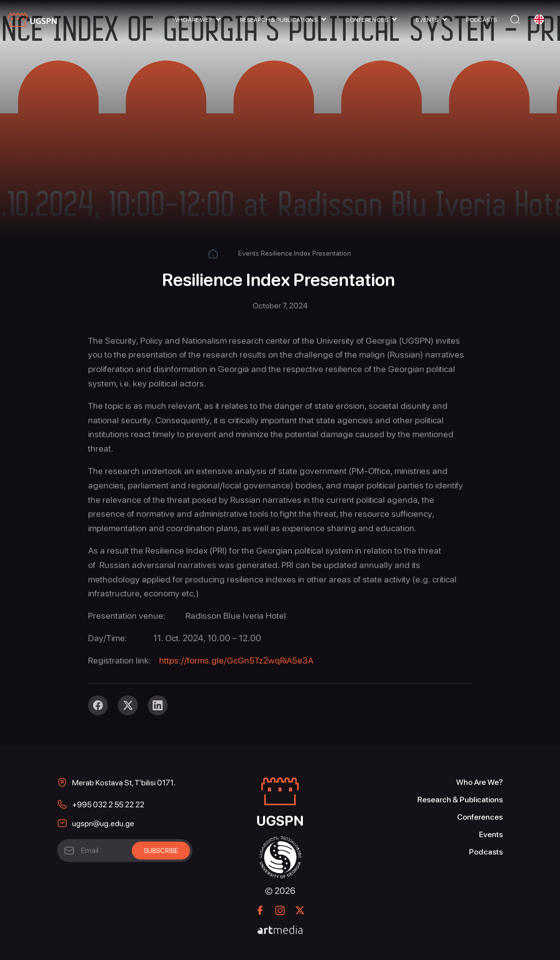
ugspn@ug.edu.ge (103, 823)
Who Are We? (192, 20)
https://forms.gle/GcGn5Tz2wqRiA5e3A (236, 660)
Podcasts (481, 20)
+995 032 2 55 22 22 (108, 805)
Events (427, 20)
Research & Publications (279, 20)
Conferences (367, 20)
